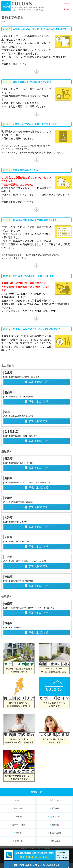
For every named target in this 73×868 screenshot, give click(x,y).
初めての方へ (54, 800)
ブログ (18, 833)
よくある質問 (54, 833)
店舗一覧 (54, 825)
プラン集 (18, 816)
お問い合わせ (54, 841)
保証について (54, 816)
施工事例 (54, 808)
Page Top (36, 792)
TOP (18, 800)
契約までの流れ (18, 808)
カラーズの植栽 (18, 825)
